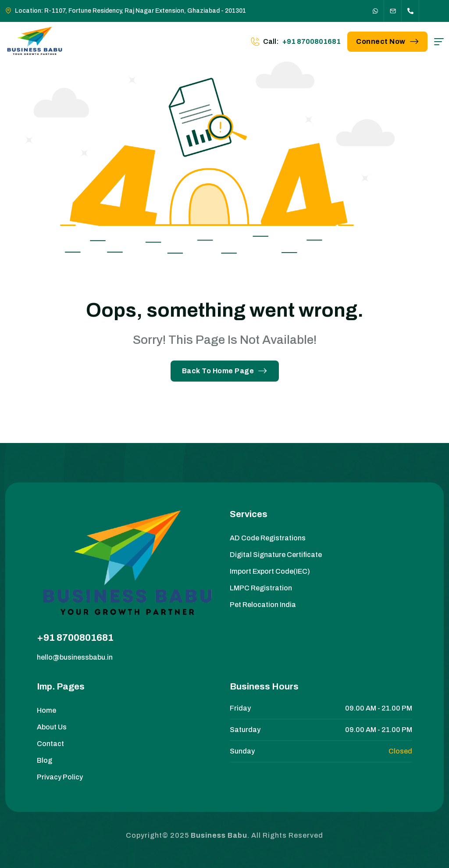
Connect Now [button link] (387, 41)
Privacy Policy (60, 777)
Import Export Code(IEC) (270, 571)
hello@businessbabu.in (75, 657)
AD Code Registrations (268, 538)
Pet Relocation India (263, 605)
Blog (45, 760)
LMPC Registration (261, 588)
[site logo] (35, 42)
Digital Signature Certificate (276, 555)
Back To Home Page (225, 371)
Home (46, 710)
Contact (50, 744)
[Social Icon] (375, 11)
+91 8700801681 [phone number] (312, 41)
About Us (52, 727)
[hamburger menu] (439, 42)
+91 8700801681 (75, 638)
